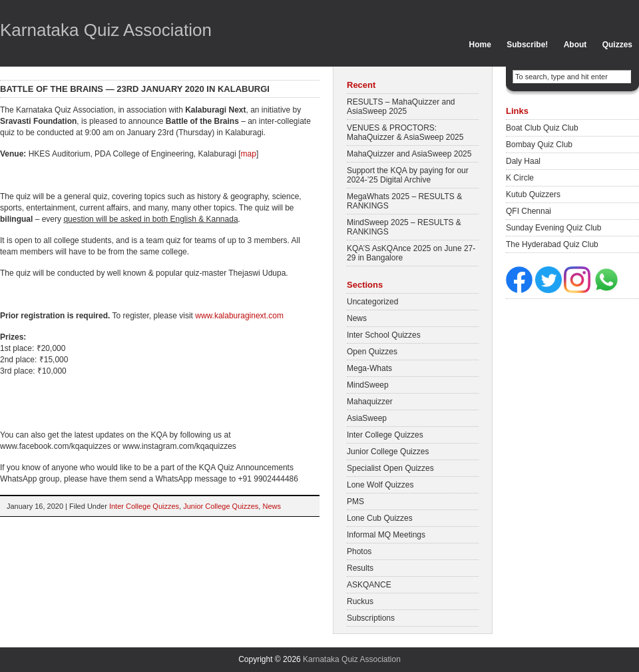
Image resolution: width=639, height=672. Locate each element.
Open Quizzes (372, 352)
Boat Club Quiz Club (542, 128)
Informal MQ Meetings (386, 535)
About (575, 45)
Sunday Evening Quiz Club (553, 228)
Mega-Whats (369, 368)
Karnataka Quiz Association (106, 30)
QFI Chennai (529, 211)
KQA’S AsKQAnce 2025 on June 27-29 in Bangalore (411, 253)
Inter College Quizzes (144, 506)
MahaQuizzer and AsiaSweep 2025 (409, 154)
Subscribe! (527, 45)
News (272, 506)
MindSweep (368, 385)
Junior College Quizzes (221, 506)
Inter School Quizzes (384, 335)
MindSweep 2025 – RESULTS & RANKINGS (404, 227)
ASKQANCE (369, 585)
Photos (359, 551)
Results (360, 568)
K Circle (520, 178)
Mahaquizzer (370, 402)
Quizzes (617, 45)
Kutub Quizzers (533, 194)
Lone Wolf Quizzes (380, 485)
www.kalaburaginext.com (239, 316)
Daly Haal (523, 161)
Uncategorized (372, 302)
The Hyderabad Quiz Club (552, 244)
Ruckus (360, 601)
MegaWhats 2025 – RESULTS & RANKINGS (404, 201)
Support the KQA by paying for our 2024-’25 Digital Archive (408, 175)
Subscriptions (371, 618)
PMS (355, 502)
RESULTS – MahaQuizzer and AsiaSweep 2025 (401, 107)
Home (480, 45)
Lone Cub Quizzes (380, 518)
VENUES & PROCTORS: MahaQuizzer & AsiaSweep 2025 (405, 133)
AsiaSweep (367, 418)
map (249, 154)
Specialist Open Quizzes (390, 468)
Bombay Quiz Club (539, 145)
